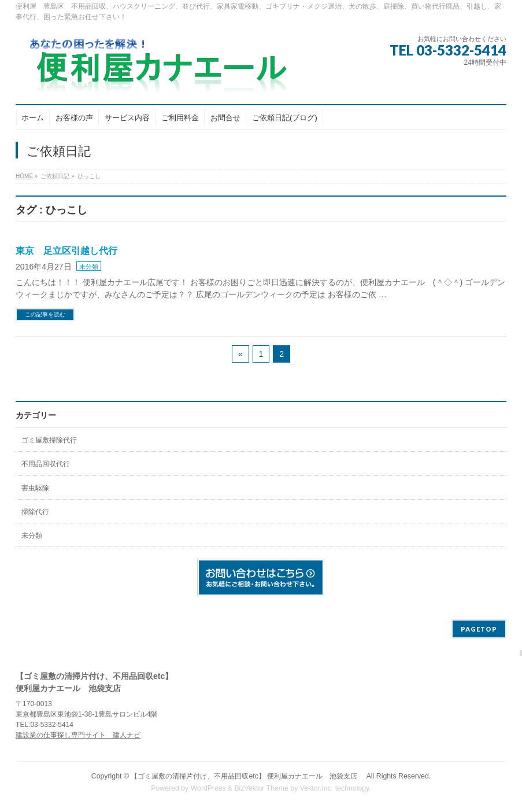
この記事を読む (45, 314)
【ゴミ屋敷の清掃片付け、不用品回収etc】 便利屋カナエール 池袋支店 (247, 776)
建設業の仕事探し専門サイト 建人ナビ (78, 735)
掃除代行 (35, 512)
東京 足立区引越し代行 (66, 251)
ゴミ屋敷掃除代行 (49, 440)
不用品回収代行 (46, 464)
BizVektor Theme (261, 788)
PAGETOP (479, 629)
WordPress (208, 788)
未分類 (89, 267)
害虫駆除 (35, 488)
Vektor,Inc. (317, 788)
